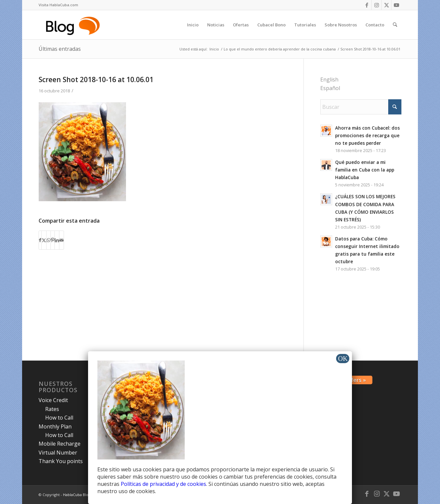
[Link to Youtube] (396, 5)
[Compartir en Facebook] (40, 240)
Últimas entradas (60, 49)
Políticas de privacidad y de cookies (163, 484)
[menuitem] (58, 5)
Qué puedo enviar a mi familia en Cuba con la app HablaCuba (365, 170)
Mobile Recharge (60, 444)
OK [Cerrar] (343, 359)
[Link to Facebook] (367, 5)
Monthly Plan (55, 426)
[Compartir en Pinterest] (53, 240)
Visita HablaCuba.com (58, 5)
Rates (52, 409)
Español (330, 88)
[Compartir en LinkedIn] (57, 240)
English (329, 79)
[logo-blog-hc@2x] (74, 25)
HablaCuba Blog (77, 495)
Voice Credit (53, 400)
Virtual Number (58, 453)
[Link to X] (386, 5)
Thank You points (61, 461)
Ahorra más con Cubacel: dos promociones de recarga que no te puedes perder (367, 135)
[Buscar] (395, 25)
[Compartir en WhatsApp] (48, 240)
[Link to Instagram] (377, 5)
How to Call (59, 418)
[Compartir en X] (44, 240)
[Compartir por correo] (62, 240)
